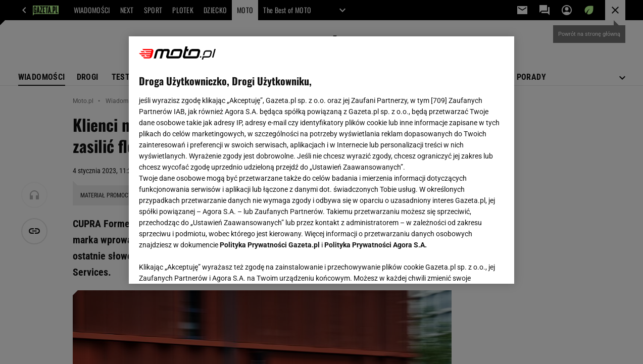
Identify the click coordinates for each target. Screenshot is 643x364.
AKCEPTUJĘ (470, 264)
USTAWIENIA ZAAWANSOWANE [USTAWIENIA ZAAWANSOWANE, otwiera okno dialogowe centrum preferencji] (205, 264)
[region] (322, 160)
